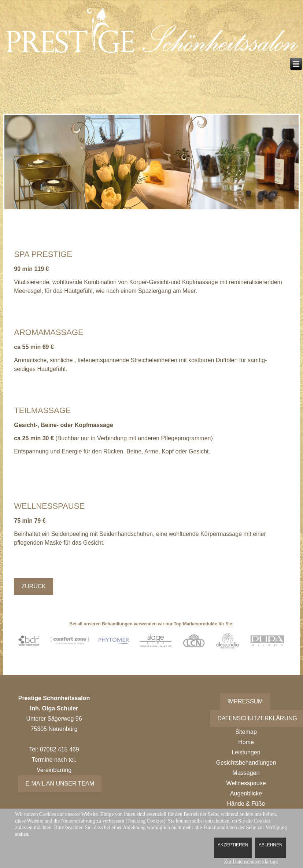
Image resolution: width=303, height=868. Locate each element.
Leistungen (246, 752)
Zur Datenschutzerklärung (251, 862)
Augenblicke (246, 793)
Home (246, 742)
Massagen (246, 773)
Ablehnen (271, 845)
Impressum (245, 701)
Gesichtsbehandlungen (246, 763)
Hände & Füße (246, 804)
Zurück (34, 586)
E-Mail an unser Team (60, 784)
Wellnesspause (246, 783)
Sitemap (246, 732)
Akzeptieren (233, 845)
